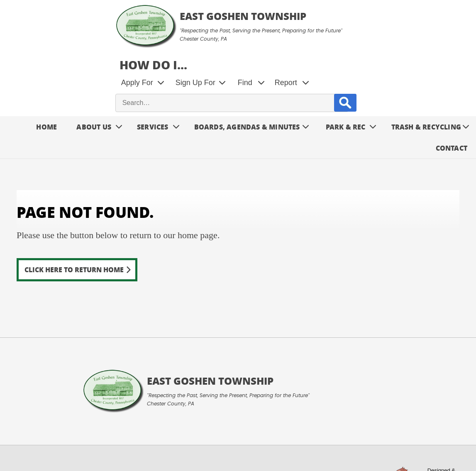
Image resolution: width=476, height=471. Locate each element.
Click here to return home (74, 224)
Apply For (260, 37)
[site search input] (347, 58)
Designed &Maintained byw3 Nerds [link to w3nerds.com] (438, 434)
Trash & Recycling (426, 82)
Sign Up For (318, 37)
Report (409, 37)
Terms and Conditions (44, 444)
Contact (452, 103)
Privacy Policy (110, 444)
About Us (94, 82)
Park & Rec (346, 82)
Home (46, 82)
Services (153, 82)
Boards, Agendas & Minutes (247, 82)
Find (368, 37)
